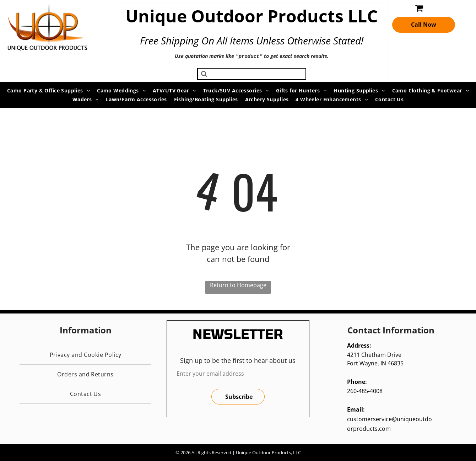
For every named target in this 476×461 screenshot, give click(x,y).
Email (355, 409)
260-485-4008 (365, 390)
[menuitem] (48, 90)
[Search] (251, 73)
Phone (356, 381)
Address (358, 345)
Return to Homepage (238, 284)
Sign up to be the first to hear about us (238, 360)
